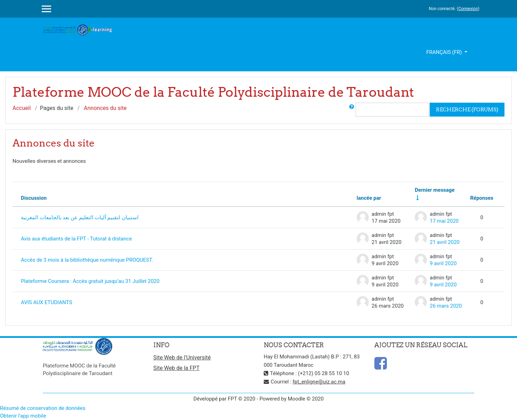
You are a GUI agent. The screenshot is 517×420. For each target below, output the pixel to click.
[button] (352, 110)
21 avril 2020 (445, 242)
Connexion (468, 9)
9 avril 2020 (443, 263)
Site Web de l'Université (182, 358)
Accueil (22, 108)
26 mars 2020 (446, 306)
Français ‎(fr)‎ (445, 52)
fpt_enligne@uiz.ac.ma (319, 382)
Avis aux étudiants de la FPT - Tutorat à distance (76, 239)
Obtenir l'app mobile (23, 416)
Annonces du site (105, 108)
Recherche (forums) (467, 109)
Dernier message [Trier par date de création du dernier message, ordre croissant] (435, 190)
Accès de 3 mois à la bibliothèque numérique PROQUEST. (87, 260)
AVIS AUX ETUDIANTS (46, 302)
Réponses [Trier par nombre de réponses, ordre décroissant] (482, 198)
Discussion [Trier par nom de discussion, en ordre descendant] (34, 198)
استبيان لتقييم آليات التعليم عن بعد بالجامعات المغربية (80, 217)
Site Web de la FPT (177, 368)
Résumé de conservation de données (43, 408)
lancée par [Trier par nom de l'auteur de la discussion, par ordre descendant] (369, 198)
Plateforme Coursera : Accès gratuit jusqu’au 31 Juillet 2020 (90, 281)
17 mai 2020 (444, 221)
